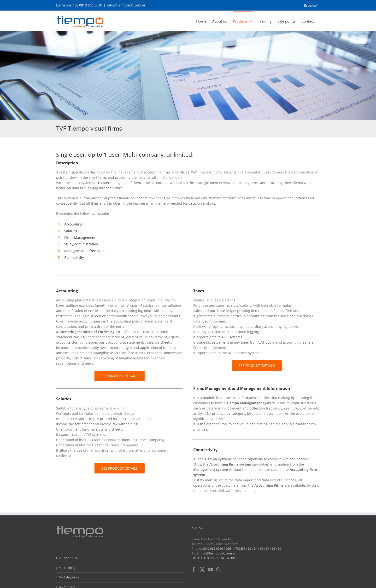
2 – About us (68, 531)
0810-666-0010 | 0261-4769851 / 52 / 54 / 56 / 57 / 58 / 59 (242, 522)
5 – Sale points (69, 551)
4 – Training (67, 541)
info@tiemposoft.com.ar (126, 5)
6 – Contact (67, 561)
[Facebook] (194, 543)
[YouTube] (210, 543)
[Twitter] (202, 543)
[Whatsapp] (218, 543)
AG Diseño (158, 582)
